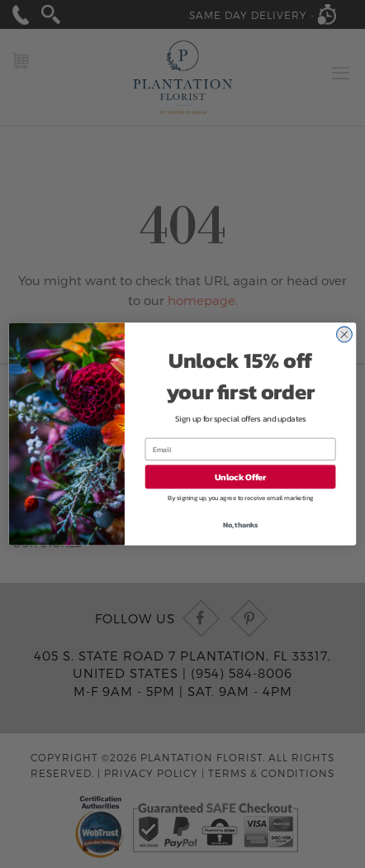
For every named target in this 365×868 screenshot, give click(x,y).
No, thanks (241, 525)
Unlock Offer (241, 477)
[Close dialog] (344, 335)
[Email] (241, 449)
